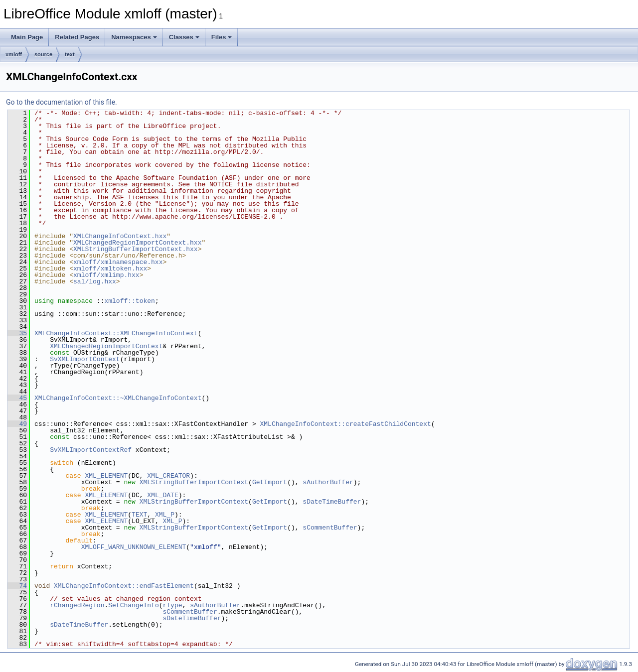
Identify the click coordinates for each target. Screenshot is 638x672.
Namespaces (134, 37)
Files (222, 37)
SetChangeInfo (133, 605)
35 (17, 333)
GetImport (270, 482)
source (43, 54)
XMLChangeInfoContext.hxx (120, 236)
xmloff (14, 54)
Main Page (27, 37)
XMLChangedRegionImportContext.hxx (137, 243)
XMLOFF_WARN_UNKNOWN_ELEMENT (134, 547)
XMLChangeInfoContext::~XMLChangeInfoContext (118, 398)
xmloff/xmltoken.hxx (110, 269)
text (70, 54)
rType (172, 605)
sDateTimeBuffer (332, 502)
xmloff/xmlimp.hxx (106, 275)
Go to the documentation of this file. (62, 102)
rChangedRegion (77, 605)
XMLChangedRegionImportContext (106, 346)
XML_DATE (162, 495)
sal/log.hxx (95, 281)
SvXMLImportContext (85, 359)
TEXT (139, 515)
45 (17, 398)
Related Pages (77, 37)
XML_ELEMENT (106, 476)
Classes (184, 37)
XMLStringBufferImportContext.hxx (136, 249)
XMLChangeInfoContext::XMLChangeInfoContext (116, 333)
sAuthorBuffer (328, 482)
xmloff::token (129, 301)
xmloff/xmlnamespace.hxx (118, 262)
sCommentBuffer (330, 528)
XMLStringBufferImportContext (194, 482)
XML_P (165, 515)
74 (17, 586)
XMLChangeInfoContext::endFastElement (124, 586)
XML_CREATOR (168, 476)
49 (17, 424)
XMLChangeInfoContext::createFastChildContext (345, 424)
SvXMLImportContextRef (91, 450)
